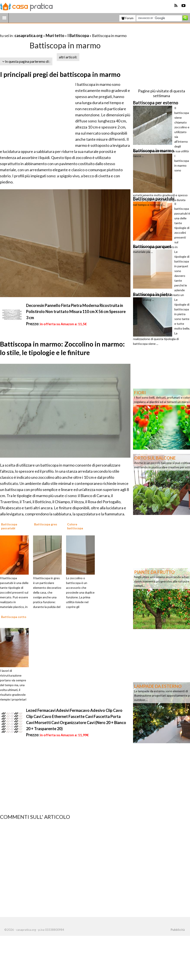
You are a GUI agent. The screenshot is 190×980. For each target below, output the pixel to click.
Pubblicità (178, 930)
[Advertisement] (51, 30)
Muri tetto (55, 36)
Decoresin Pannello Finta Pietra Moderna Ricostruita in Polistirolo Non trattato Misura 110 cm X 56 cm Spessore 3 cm (76, 311)
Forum (127, 18)
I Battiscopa (78, 36)
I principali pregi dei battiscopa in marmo (60, 74)
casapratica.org (29, 36)
